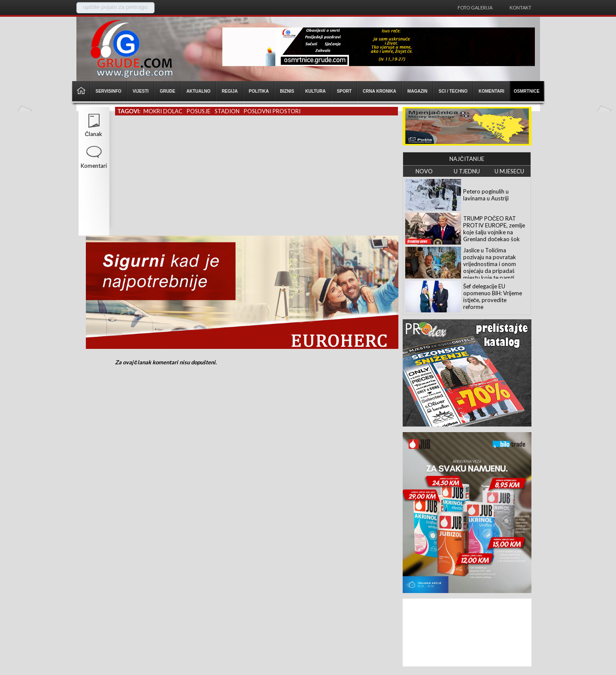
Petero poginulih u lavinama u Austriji (486, 195)
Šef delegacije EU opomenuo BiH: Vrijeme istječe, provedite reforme (493, 297)
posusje (199, 111)
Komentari (94, 166)
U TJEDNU (467, 171)
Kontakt (520, 8)
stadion (227, 111)
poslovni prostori (272, 111)
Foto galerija (475, 8)
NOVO (424, 171)
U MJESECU (509, 171)
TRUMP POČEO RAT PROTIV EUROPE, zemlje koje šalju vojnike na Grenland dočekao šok (494, 229)
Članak (94, 134)
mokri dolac (163, 111)
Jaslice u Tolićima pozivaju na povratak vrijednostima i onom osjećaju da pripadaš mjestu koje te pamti (490, 264)
